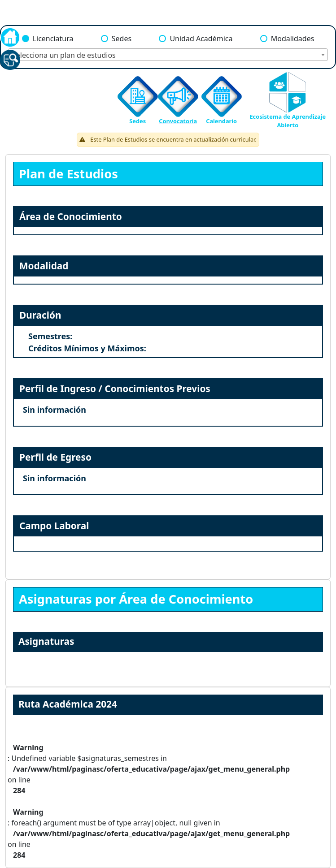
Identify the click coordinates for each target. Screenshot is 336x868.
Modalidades (293, 39)
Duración (40, 315)
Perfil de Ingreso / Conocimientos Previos (115, 389)
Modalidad (44, 266)
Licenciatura (53, 39)
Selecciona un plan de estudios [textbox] (64, 55)
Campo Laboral (54, 526)
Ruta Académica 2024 (68, 704)
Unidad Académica (201, 39)
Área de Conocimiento (71, 216)
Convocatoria (178, 121)
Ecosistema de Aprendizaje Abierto (288, 121)
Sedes (122, 39)
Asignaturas (46, 641)
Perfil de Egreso (55, 457)
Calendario (221, 121)
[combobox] (168, 55)
